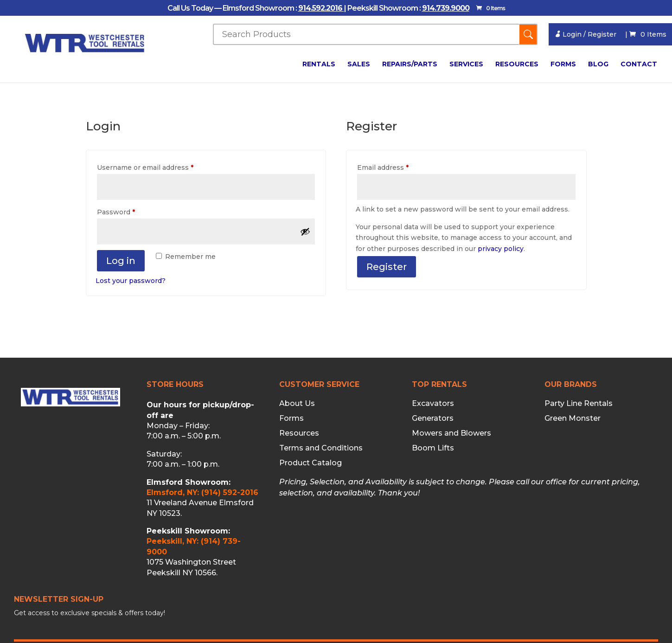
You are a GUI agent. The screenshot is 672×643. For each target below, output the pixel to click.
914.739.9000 (446, 8)
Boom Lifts (433, 448)
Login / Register (585, 34)
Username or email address (160, 166)
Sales (359, 64)
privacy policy (501, 249)
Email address (398, 166)
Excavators (433, 404)
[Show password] (305, 231)
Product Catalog (310, 463)
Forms (563, 64)
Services (466, 64)
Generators (433, 418)
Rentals (319, 64)
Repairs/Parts (410, 64)
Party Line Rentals (579, 404)
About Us (297, 404)
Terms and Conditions (321, 448)
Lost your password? (131, 281)
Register (387, 267)
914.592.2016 (321, 8)
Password (131, 211)
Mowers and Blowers (451, 433)
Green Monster (573, 418)
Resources (517, 64)
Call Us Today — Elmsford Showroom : (233, 8)
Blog (598, 64)
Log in (121, 261)
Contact (639, 64)
